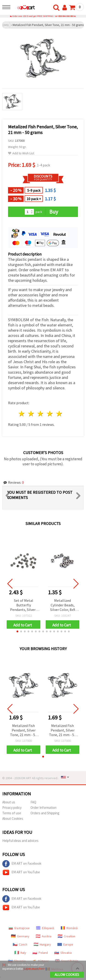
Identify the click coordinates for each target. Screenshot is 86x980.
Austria (44, 936)
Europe (65, 944)
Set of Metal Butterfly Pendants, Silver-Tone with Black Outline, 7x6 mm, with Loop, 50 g (24, 605)
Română (69, 928)
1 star (22, 414)
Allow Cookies (67, 975)
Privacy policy (12, 808)
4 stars (50, 414)
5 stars (59, 414)
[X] (4, 965)
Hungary (42, 944)
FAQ (33, 802)
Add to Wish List (21, 153)
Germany (20, 936)
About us (9, 802)
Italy (20, 953)
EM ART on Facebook (22, 864)
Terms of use (12, 813)
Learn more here (34, 969)
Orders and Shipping (45, 813)
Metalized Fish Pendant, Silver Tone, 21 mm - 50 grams (24, 730)
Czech (20, 944)
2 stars (31, 414)
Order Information (43, 808)
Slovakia (63, 953)
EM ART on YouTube (21, 872)
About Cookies (13, 818)
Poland (40, 953)
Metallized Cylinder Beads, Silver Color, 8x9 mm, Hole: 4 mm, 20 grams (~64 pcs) (62, 605)
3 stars (41, 414)
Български (19, 928)
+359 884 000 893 (65, 16)
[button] (17, 631)
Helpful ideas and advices (20, 841)
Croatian (67, 936)
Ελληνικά (45, 928)
